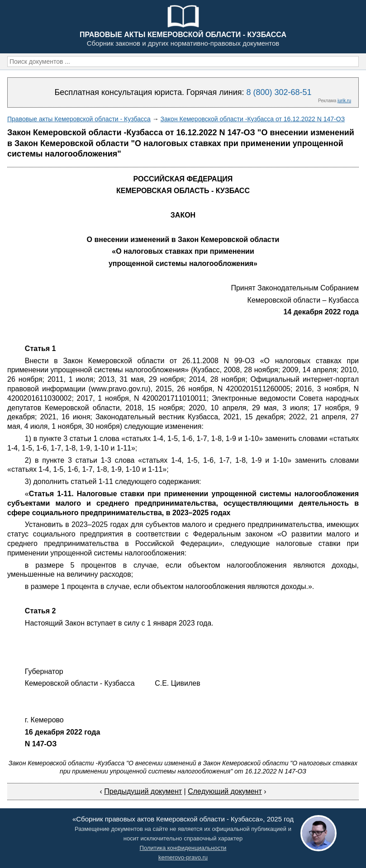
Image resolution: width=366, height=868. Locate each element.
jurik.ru (344, 101)
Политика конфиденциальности (183, 848)
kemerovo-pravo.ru (183, 857)
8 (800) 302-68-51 (279, 92)
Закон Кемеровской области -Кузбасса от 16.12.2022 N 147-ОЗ (253, 119)
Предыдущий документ (143, 791)
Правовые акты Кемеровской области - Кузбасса (79, 119)
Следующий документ (225, 791)
